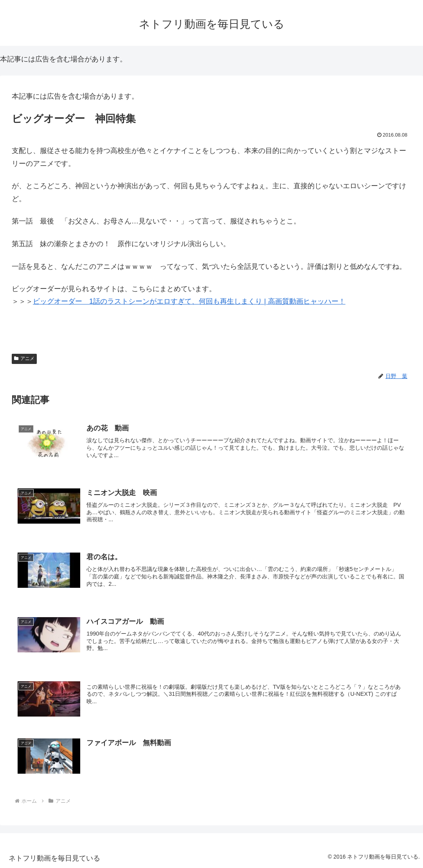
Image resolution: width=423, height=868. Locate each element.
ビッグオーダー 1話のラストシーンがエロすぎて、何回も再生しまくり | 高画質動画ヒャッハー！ (189, 301)
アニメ (24, 358)
